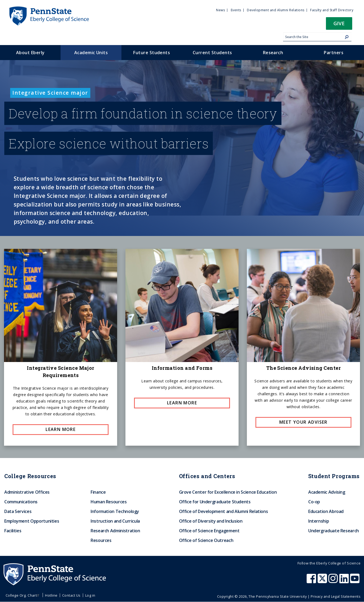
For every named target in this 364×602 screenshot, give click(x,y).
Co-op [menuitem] (314, 502)
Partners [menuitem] (334, 53)
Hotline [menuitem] (51, 595)
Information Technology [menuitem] (115, 511)
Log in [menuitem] (90, 595)
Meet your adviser (303, 422)
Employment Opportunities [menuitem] (32, 521)
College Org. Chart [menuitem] (23, 595)
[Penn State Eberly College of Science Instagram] (334, 581)
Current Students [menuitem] (212, 53)
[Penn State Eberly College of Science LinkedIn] (345, 581)
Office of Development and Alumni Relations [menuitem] (224, 511)
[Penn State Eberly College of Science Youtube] (355, 581)
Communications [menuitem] (21, 502)
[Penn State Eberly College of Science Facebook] (312, 581)
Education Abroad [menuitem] (326, 511)
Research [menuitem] (273, 53)
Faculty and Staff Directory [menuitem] (332, 10)
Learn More (182, 403)
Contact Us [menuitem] (71, 595)
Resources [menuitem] (101, 540)
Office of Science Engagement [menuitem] (209, 531)
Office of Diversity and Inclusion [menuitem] (211, 521)
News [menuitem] (220, 10)
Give (339, 23)
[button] (339, 25)
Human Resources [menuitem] (109, 502)
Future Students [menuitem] (152, 53)
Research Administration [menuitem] (115, 531)
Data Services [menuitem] (18, 511)
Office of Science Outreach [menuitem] (206, 540)
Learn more (61, 429)
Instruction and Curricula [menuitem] (115, 521)
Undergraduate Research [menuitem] (334, 531)
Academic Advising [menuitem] (327, 492)
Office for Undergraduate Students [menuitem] (215, 502)
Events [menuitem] (236, 10)
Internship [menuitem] (319, 521)
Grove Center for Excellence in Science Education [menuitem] (228, 492)
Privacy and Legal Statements (336, 596)
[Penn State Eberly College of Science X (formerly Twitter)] (323, 581)
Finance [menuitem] (98, 492)
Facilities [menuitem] (13, 531)
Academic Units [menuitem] (91, 53)
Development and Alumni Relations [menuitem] (276, 10)
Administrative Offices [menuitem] (27, 492)
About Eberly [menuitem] (30, 53)
